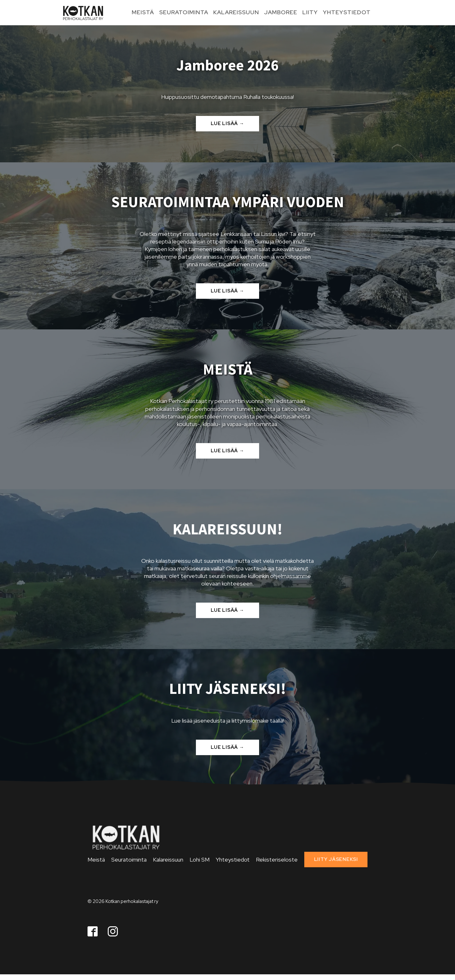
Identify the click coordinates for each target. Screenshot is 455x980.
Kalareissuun (236, 12)
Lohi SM (200, 860)
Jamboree (281, 12)
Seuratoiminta (184, 12)
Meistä (143, 12)
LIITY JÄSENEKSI (336, 859)
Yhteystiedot (347, 12)
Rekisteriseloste (277, 860)
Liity (310, 12)
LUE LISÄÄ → (227, 123)
